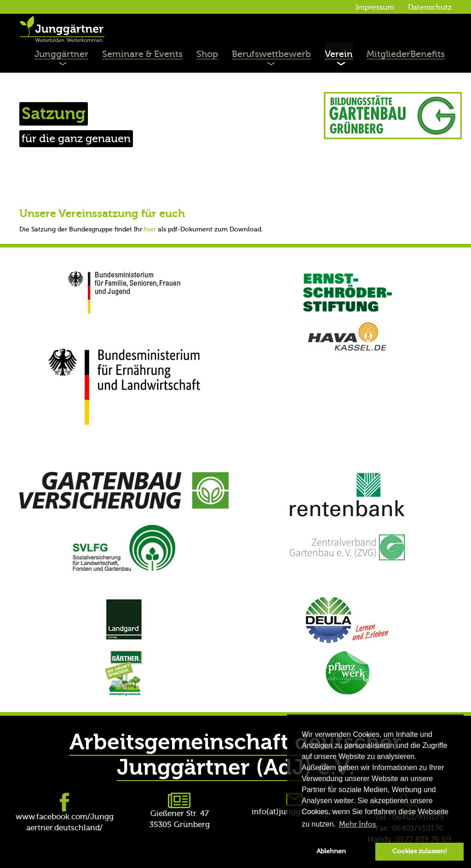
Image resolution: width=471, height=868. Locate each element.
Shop (207, 54)
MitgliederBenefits (406, 54)
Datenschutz (430, 7)
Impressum (375, 7)
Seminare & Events (142, 54)
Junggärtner (61, 54)
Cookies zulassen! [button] (419, 851)
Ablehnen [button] (331, 851)
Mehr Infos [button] (357, 824)
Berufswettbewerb (271, 54)
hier (150, 230)
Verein (339, 54)
